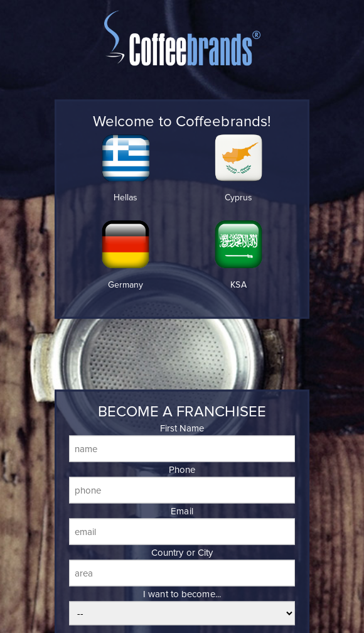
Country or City (182, 553)
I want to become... (182, 594)
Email (182, 511)
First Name (182, 428)
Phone (182, 470)
